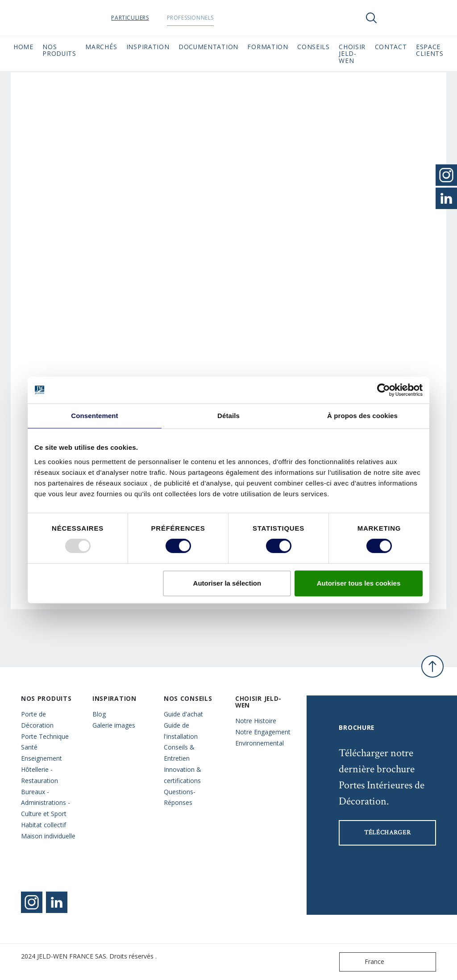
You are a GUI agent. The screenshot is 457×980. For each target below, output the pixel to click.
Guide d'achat (183, 714)
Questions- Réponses (180, 797)
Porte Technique (45, 736)
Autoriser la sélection (227, 583)
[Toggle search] (371, 18)
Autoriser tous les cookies (359, 583)
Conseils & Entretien (179, 753)
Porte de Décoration (37, 720)
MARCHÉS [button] (101, 47)
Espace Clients (430, 50)
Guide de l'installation (181, 731)
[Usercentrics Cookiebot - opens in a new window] (384, 390)
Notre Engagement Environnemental (263, 737)
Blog (99, 714)
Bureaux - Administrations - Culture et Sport (46, 803)
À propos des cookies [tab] (362, 416)
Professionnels (213, 18)
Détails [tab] (228, 416)
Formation (268, 47)
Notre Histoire (256, 721)
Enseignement (42, 758)
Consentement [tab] (94, 416)
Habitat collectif (44, 825)
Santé (29, 747)
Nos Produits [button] (59, 50)
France (364, 962)
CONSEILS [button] (314, 47)
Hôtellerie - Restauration (39, 775)
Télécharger (388, 833)
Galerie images (114, 725)
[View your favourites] (398, 18)
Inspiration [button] (148, 47)
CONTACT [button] (391, 47)
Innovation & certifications (183, 775)
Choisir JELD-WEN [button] (352, 54)
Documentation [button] (208, 47)
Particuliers (153, 18)
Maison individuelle (48, 836)
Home (23, 47)
